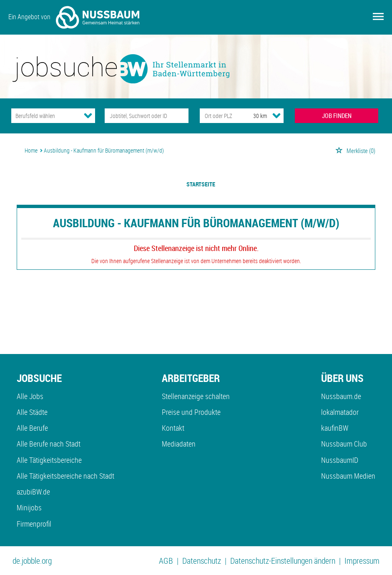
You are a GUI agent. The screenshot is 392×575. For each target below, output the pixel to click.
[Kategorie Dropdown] (88, 116)
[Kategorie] (45, 116)
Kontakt (173, 428)
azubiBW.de (33, 492)
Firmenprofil (34, 524)
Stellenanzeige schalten (196, 396)
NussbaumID (340, 460)
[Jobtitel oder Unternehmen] (147, 116)
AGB (166, 561)
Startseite (201, 184)
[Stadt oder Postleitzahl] (219, 116)
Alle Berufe (32, 428)
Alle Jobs (30, 396)
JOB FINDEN (337, 116)
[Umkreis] (252, 116)
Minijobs (29, 507)
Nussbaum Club (344, 444)
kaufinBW (335, 428)
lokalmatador (340, 412)
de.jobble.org (32, 561)
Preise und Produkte (191, 412)
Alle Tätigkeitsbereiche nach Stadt (65, 476)
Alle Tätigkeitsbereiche (49, 460)
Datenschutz (202, 561)
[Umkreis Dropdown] (276, 116)
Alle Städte (32, 412)
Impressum (362, 561)
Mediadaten (179, 444)
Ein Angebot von (74, 17)
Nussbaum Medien (348, 476)
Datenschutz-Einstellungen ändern (283, 561)
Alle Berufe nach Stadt (49, 444)
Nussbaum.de (341, 396)
